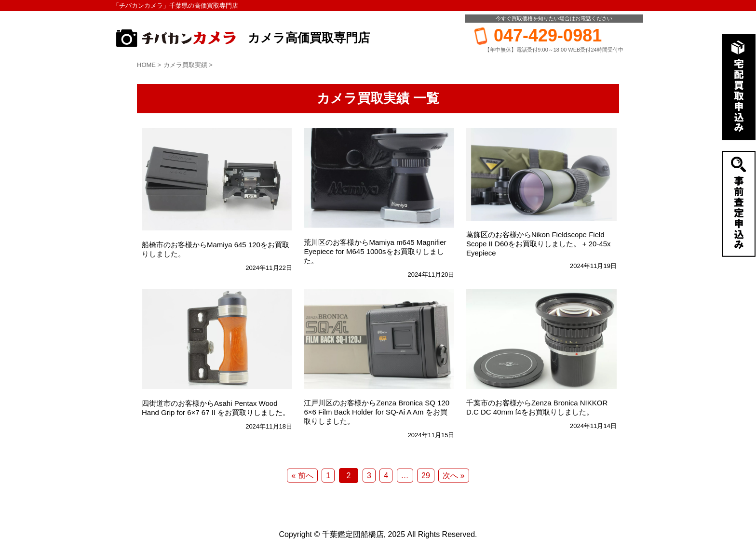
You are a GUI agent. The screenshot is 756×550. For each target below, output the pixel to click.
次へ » (453, 476)
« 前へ (302, 476)
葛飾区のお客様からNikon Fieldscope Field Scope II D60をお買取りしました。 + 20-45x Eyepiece (539, 244)
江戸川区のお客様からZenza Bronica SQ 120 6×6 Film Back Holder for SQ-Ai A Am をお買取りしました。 (377, 412)
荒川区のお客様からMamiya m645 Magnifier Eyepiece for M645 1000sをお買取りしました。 (375, 251)
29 (426, 476)
